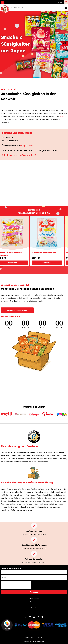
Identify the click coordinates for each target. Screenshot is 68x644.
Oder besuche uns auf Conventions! (19, 155)
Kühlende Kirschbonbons (48, 253)
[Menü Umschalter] (66, 8)
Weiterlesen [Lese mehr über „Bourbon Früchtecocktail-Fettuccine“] (17, 263)
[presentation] (16, 585)
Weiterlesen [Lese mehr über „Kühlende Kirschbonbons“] (51, 263)
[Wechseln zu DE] (3, 2)
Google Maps (27, 146)
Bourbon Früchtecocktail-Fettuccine (14, 254)
